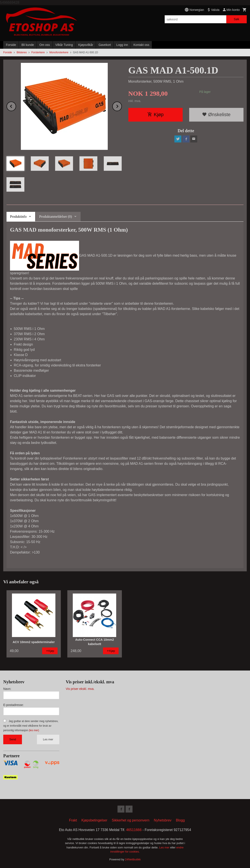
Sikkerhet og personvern (130, 820)
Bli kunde (28, 45)
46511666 (134, 830)
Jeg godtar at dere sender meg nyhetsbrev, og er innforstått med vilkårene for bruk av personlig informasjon (31, 726)
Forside (11, 45)
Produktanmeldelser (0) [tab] (55, 217)
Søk (236, 19)
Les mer (48, 739)
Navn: (7, 689)
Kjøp (155, 115)
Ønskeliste (216, 115)
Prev (16, 106)
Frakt (73, 820)
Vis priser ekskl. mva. (80, 689)
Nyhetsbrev (163, 820)
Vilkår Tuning (64, 45)
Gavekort (105, 45)
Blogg (180, 820)
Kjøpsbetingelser (94, 820)
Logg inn (122, 45)
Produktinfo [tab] (18, 217)
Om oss (45, 45)
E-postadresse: (13, 705)
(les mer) (34, 730)
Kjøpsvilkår (86, 45)
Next (122, 106)
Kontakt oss (141, 45)
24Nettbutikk (133, 859)
